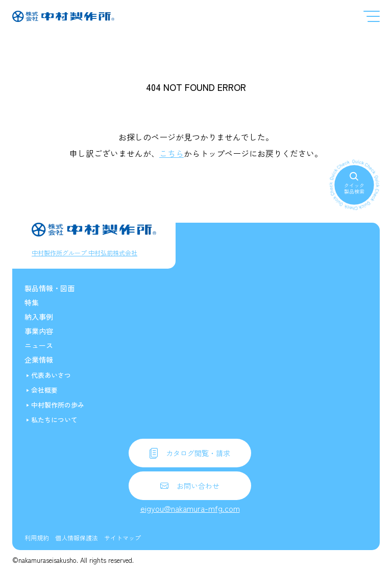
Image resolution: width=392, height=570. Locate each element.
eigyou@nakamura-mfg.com (190, 508)
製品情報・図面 (50, 288)
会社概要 (44, 390)
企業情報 (39, 360)
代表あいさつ (51, 375)
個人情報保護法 (77, 538)
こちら (171, 153)
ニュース (39, 345)
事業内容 (39, 331)
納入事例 (39, 317)
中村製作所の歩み (58, 405)
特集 (32, 302)
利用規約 (37, 538)
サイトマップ (122, 538)
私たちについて (54, 420)
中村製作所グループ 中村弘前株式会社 (84, 253)
